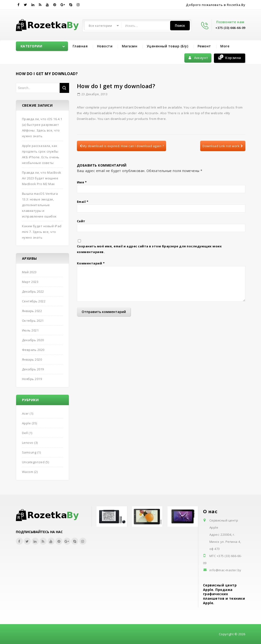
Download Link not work (223, 146)
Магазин (130, 46)
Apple (27, 423)
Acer (25, 413)
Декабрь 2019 (33, 369)
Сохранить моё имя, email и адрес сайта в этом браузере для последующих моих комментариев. (149, 249)
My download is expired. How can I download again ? (122, 146)
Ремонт (204, 46)
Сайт (81, 221)
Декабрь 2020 (33, 340)
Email (83, 202)
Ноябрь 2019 (32, 379)
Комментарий (91, 263)
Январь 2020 (32, 359)
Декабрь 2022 (33, 291)
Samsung (29, 452)
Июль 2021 (30, 330)
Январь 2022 (32, 311)
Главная (80, 46)
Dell (25, 433)
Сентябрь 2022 (34, 301)
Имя (82, 182)
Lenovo (28, 443)
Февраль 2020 (33, 350)
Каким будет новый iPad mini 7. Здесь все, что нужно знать (42, 232)
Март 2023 (30, 282)
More (225, 46)
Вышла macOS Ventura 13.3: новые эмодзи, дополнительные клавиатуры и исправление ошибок (40, 205)
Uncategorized (33, 462)
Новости (105, 46)
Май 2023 (29, 272)
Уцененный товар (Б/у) (168, 46)
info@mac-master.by (225, 570)
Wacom (28, 472)
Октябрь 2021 (33, 321)
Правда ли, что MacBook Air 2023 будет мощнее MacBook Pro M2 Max (42, 178)
